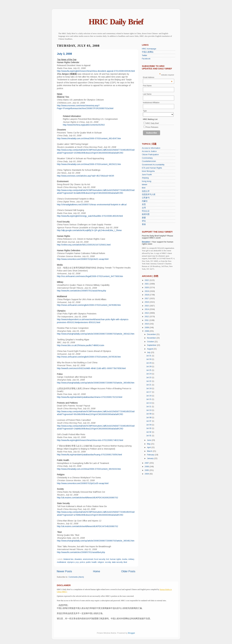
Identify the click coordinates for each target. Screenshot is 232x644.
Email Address (158, 77)
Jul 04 (149, 425)
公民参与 (146, 198)
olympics (71, 562)
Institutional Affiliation (151, 103)
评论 (144, 221)
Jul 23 (149, 378)
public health (91, 562)
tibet (125, 562)
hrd (107, 559)
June (149, 440)
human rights (115, 559)
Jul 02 (149, 432)
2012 (147, 317)
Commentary (147, 158)
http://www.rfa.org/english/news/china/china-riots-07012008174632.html (90, 440)
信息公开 (146, 191)
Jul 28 (149, 367)
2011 (147, 320)
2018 (147, 295)
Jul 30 (149, 359)
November (152, 338)
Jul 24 (149, 374)
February (151, 455)
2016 (147, 302)
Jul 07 (149, 421)
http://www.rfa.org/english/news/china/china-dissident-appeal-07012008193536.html (96, 71)
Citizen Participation (150, 155)
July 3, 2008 (64, 54)
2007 (147, 463)
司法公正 (146, 211)
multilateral (61, 562)
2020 (147, 288)
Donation (146, 242)
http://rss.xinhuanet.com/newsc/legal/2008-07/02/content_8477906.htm (90, 276)
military (131, 559)
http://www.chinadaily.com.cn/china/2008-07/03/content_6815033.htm (89, 469)
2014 (147, 309)
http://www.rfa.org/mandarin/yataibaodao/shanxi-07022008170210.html (90, 397)
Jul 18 (149, 388)
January (151, 458)
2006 (147, 467)
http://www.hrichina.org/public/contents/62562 (84, 125)
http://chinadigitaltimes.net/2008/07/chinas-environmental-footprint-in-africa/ (92, 205)
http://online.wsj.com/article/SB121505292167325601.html (84, 245)
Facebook (146, 59)
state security (117, 562)
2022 (147, 280)
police (82, 562)
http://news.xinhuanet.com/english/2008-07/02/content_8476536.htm (89, 357)
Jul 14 (149, 403)
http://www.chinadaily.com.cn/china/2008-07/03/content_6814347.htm (89, 138)
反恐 (144, 204)
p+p (77, 562)
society (108, 562)
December (152, 334)
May (149, 444)
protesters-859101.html (89, 322)
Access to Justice (149, 151)
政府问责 (146, 214)
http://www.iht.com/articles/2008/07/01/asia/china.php (82, 291)
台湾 (144, 208)
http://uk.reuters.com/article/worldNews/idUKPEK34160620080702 (88, 498)
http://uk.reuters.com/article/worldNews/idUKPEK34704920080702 (88, 526)
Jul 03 (149, 428)
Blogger (131, 633)
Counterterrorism (149, 161)
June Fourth (147, 175)
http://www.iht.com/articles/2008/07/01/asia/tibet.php (81, 552)
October (151, 342)
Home (97, 571)
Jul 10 (149, 410)
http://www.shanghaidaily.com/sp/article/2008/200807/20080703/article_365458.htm (96, 383)
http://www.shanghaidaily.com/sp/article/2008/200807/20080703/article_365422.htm (96, 334)
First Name (147, 86)
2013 (147, 313)
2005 (147, 470)
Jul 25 (149, 370)
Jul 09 (149, 414)
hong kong (147, 181)
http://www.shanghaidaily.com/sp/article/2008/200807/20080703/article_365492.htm (96, 541)
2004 (147, 474)
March (150, 451)
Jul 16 (149, 396)
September (152, 345)
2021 (147, 284)
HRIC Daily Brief (116, 22)
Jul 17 (149, 392)
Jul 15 (149, 399)
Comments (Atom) (76, 577)
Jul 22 (149, 381)
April (149, 447)
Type (145, 111)
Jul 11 (149, 407)
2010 (147, 324)
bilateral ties (68, 559)
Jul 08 (149, 418)
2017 (147, 299)
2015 (147, 306)
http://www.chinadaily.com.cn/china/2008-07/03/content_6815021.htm (89, 164)
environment (88, 559)
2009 (147, 328)
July (149, 352)
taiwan (145, 185)
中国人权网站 (148, 52)
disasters (78, 559)
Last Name (147, 94)
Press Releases (152, 127)
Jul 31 (149, 356)
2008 (147, 331)
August (150, 349)
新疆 (144, 218)
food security (100, 559)
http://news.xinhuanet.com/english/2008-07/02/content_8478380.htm (89, 305)
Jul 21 (149, 385)
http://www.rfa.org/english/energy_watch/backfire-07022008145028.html (90, 216)
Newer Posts (64, 571)
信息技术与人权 (149, 194)
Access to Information (151, 148)
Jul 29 (149, 363)
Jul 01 (149, 436)
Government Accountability (153, 165)
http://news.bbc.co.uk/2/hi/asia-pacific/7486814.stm (81, 345)
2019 (147, 291)
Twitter (144, 55)
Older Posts (128, 571)
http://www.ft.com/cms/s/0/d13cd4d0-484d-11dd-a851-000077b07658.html (91, 368)
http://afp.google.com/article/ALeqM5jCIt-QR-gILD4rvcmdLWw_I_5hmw (89, 230)
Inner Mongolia (148, 171)
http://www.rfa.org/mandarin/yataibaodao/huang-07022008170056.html (89, 455)
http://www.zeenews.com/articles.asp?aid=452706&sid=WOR (86, 176)
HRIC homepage (149, 49)
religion (101, 562)
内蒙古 (145, 201)
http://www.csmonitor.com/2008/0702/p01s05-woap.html (83, 483)
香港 (144, 224)
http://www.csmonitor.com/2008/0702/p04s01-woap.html (83, 259)
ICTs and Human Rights (152, 168)
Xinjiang (145, 178)
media (125, 559)
